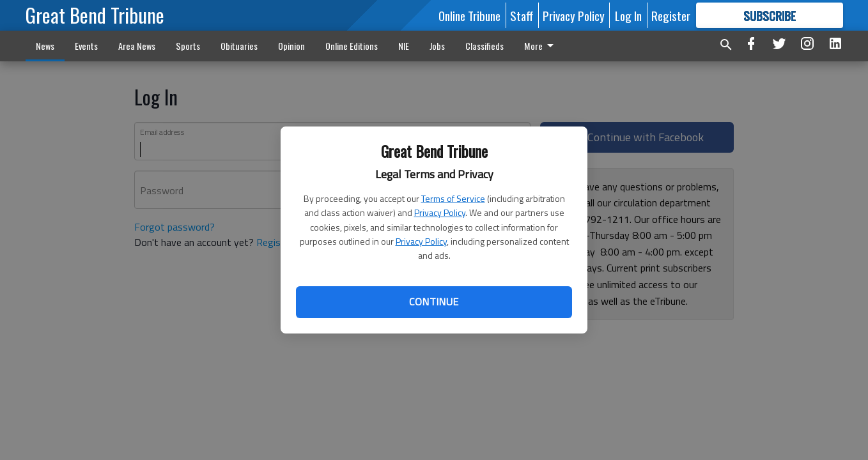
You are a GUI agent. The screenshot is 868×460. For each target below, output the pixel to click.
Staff (522, 15)
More (541, 46)
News (45, 46)
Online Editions (352, 46)
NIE (404, 46)
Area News (137, 46)
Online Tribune (469, 15)
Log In (628, 15)
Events (86, 46)
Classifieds (484, 46)
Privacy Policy (440, 212)
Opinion (291, 46)
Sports (188, 46)
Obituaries (239, 46)
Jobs (437, 46)
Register (671, 15)
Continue (434, 302)
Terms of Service (453, 198)
